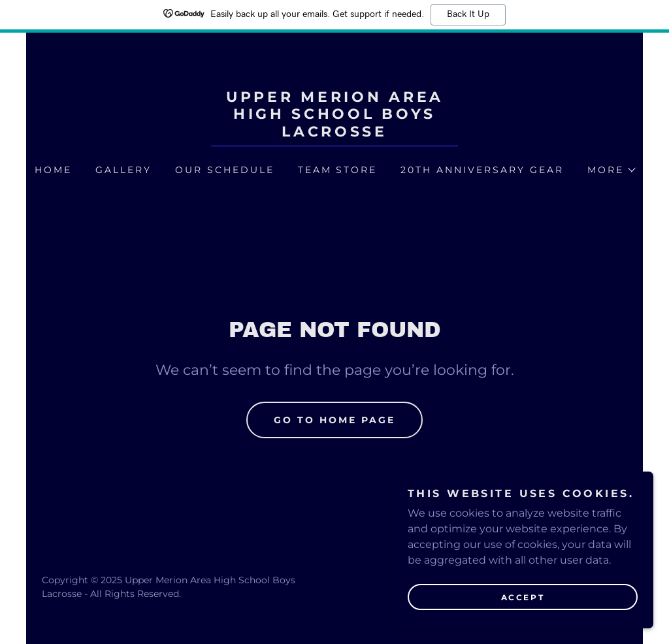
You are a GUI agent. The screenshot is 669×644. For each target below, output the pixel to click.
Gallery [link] (123, 170)
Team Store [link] (338, 170)
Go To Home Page (334, 420)
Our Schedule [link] (225, 170)
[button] (611, 170)
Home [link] (53, 170)
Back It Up (468, 14)
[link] (334, 133)
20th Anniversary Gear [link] (482, 170)
